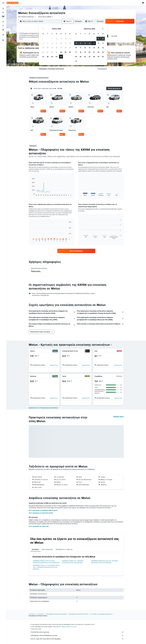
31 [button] (61, 57)
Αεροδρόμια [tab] (35, 549)
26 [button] (70, 52)
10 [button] (61, 43)
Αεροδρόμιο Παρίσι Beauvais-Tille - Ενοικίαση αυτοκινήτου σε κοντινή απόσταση (104, 562)
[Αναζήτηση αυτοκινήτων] (3, 16)
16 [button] (57, 48)
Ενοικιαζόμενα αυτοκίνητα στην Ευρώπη (56, 614)
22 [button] (52, 52)
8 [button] (52, 43)
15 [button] (52, 48)
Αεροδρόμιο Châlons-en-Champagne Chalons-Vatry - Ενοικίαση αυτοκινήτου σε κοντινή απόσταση (47, 567)
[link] (76, 251)
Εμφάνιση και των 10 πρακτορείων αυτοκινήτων (43, 408)
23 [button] (57, 52)
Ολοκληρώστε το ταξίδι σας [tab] (64, 549)
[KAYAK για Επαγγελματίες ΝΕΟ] (3, 30)
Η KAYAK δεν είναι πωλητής (77, 632)
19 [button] (70, 48)
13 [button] (43, 48)
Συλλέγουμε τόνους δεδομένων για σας (77, 635)
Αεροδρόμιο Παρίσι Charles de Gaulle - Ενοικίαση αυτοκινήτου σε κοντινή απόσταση (46, 562)
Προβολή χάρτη (118, 417)
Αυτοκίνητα (41, 614)
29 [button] (52, 57)
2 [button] (57, 39)
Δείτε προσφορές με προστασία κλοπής (41, 513)
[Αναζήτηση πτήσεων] (3, 9)
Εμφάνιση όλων (54, 365)
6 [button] (43, 43)
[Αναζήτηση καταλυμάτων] (3, 12)
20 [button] (43, 52)
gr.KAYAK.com (32, 614)
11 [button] (65, 43)
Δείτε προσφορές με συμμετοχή (39, 526)
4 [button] (66, 39)
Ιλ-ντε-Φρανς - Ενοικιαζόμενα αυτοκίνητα (101, 614)
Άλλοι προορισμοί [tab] (47, 549)
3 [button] (61, 39)
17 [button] (61, 48)
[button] (3, 3)
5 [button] (70, 39)
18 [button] (66, 48)
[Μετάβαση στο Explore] (3, 22)
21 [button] (48, 52)
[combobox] (27, 17)
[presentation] (111, 345)
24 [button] (61, 52)
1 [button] (52, 39)
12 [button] (70, 43)
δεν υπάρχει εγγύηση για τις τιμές (68, 627)
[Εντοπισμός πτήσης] (3, 26)
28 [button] (48, 57)
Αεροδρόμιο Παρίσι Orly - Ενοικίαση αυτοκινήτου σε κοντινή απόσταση (73, 562)
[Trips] (3, 35)
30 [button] (57, 57)
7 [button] (48, 43)
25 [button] (65, 52)
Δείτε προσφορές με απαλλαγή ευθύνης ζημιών (43, 510)
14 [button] (48, 48)
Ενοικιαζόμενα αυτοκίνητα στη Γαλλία (78, 614)
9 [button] (57, 43)
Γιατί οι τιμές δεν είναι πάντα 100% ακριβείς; (77, 639)
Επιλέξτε (43, 111)
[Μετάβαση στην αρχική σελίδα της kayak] (13, 3)
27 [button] (43, 57)
